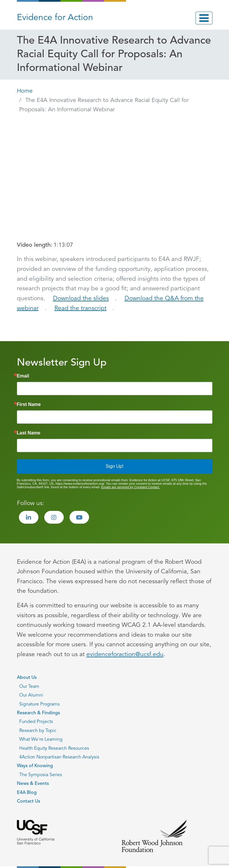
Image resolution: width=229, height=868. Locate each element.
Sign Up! (115, 466)
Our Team (29, 687)
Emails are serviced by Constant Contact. (130, 487)
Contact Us (29, 801)
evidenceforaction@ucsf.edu (125, 655)
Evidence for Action (55, 18)
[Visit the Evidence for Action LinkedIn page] (29, 517)
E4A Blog (27, 793)
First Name (29, 405)
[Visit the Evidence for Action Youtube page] (79, 517)
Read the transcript (80, 308)
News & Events (33, 784)
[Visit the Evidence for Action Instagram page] (54, 517)
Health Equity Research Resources (54, 749)
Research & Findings (38, 713)
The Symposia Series (41, 775)
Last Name (29, 433)
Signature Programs (39, 704)
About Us (27, 678)
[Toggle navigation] (204, 18)
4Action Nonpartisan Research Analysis (59, 757)
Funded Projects (36, 722)
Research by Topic (38, 731)
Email (23, 376)
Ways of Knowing (35, 766)
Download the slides (81, 299)
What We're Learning (41, 740)
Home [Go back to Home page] (25, 91)
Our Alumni (31, 695)
